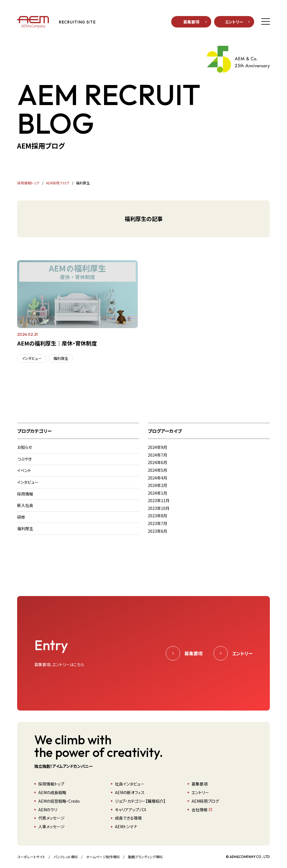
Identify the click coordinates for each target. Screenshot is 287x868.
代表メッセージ (51, 818)
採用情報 (25, 494)
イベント (24, 470)
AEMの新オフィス (130, 792)
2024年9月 (158, 447)
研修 (21, 517)
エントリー (234, 22)
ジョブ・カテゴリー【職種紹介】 (140, 801)
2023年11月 (159, 500)
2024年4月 (158, 478)
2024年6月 (158, 462)
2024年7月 (158, 455)
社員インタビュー (130, 784)
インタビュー (32, 358)
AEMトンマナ (126, 826)
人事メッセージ (51, 826)
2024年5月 (158, 470)
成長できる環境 (128, 818)
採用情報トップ (51, 784)
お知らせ (25, 447)
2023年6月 (158, 531)
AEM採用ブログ (205, 801)
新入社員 (25, 505)
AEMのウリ (48, 810)
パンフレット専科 (66, 857)
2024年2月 (158, 485)
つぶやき (24, 459)
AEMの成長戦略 (52, 792)
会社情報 (200, 810)
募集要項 (191, 22)
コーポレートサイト (31, 857)
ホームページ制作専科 (103, 857)
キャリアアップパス (131, 810)
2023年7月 (158, 523)
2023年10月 (159, 508)
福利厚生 (61, 358)
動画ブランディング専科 (145, 857)
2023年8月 (158, 516)
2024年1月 (158, 493)
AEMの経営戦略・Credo (59, 801)
